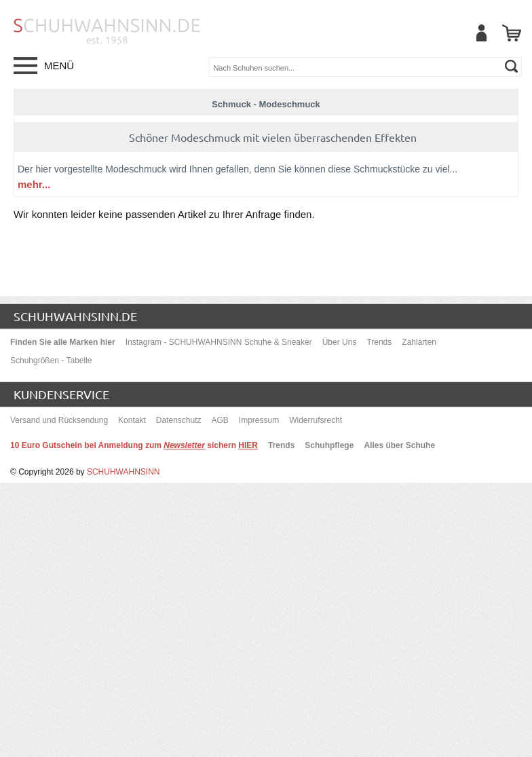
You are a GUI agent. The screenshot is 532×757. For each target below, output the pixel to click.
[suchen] (511, 66)
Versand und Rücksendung (59, 420)
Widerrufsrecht (316, 420)
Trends (379, 342)
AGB (220, 420)
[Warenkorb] (512, 33)
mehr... (34, 184)
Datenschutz (179, 420)
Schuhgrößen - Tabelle (51, 361)
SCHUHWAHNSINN (123, 472)
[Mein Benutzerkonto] (481, 33)
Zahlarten (419, 342)
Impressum (259, 420)
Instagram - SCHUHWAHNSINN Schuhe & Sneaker (219, 342)
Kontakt (132, 420)
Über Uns (340, 342)
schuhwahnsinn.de (75, 316)
